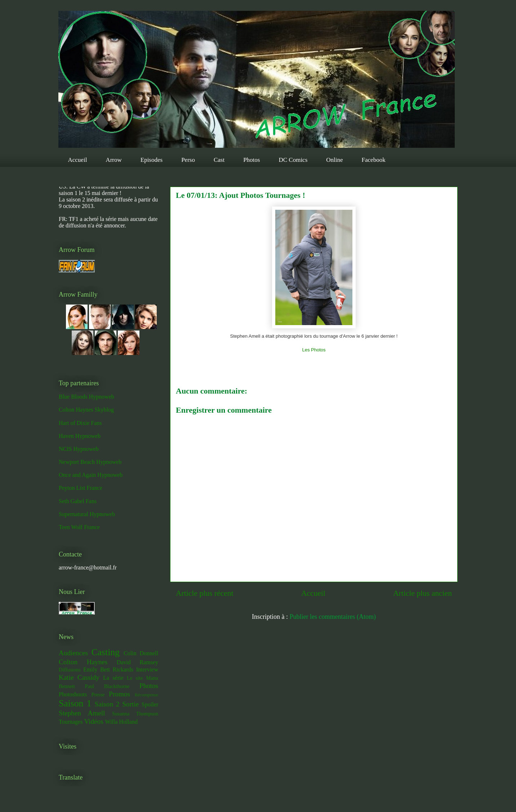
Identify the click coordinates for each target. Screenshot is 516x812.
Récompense (146, 695)
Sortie (130, 704)
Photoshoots (73, 694)
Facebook (374, 160)
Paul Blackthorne (107, 686)
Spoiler (150, 704)
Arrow (114, 160)
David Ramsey (137, 662)
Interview (147, 669)
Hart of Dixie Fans (80, 423)
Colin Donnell (141, 653)
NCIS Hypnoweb (79, 449)
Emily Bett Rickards (108, 669)
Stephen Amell (82, 713)
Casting (106, 652)
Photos (252, 160)
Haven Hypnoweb (80, 436)
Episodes (152, 160)
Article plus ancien (422, 593)
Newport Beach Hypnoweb (90, 462)
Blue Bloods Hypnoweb (86, 397)
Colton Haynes (83, 662)
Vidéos (94, 721)
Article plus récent (205, 593)
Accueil (78, 160)
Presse (98, 695)
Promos (119, 694)
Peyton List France (81, 488)
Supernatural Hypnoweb (87, 514)
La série (113, 678)
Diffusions (70, 670)
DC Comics (293, 160)
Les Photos (314, 350)
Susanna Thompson (135, 714)
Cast (219, 160)
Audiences (73, 653)
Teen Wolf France (79, 527)
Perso (188, 160)
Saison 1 (75, 703)
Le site (135, 678)
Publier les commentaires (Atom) (333, 617)
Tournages (71, 722)
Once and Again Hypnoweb (91, 475)
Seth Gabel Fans (78, 501)
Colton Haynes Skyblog (86, 410)
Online (334, 160)
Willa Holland (121, 722)
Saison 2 (107, 704)
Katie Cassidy (79, 677)
